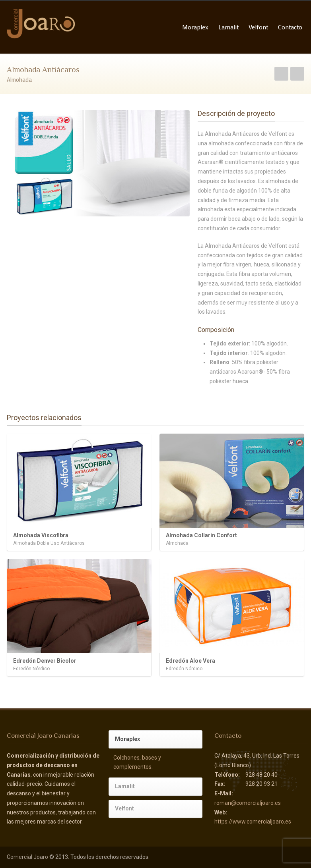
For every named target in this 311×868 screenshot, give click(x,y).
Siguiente (297, 74)
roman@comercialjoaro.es (248, 803)
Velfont (258, 27)
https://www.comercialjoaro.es (253, 822)
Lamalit (228, 27)
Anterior (281, 74)
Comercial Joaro (27, 857)
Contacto (290, 27)
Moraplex (195, 27)
